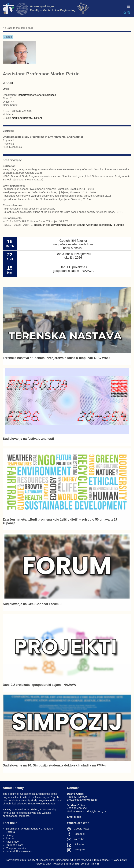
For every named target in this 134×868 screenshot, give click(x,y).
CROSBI (8, 83)
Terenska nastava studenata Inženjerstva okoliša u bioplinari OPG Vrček (57, 358)
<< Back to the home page (18, 28)
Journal (10, 838)
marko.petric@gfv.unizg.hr (27, 118)
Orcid (6, 89)
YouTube (79, 839)
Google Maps (82, 829)
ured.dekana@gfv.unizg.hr (82, 800)
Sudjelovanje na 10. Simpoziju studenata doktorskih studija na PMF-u (55, 765)
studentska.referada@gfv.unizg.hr (87, 811)
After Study (12, 842)
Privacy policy (119, 860)
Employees (74, 817)
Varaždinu (32, 809)
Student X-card (14, 845)
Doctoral (11, 832)
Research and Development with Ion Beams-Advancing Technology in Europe (79, 225)
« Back (8, 37)
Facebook (80, 834)
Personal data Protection (49, 864)
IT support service (16, 848)
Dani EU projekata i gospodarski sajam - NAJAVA (39, 685)
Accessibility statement (19, 851)
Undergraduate (30, 829)
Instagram (80, 850)
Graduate (46, 829)
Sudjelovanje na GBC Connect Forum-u (32, 604)
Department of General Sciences (37, 95)
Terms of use (101, 860)
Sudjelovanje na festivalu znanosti (28, 439)
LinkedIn (79, 844)
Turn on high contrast (78, 864)
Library (10, 835)
